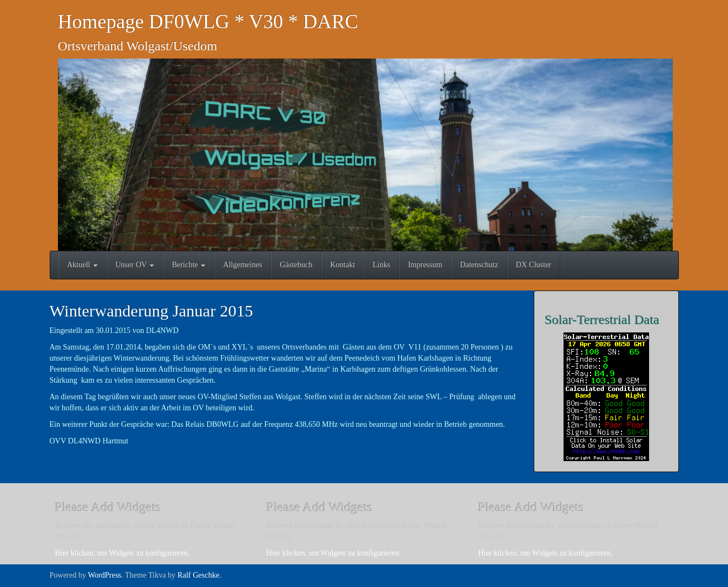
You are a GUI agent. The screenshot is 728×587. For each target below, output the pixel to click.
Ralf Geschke (199, 575)
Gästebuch (296, 265)
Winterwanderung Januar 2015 (152, 311)
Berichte (188, 265)
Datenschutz (479, 265)
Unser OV (135, 265)
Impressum (425, 265)
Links (381, 265)
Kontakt (342, 265)
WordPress (104, 575)
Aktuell (83, 265)
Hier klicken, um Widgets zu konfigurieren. (123, 553)
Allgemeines (243, 265)
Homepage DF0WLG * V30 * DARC (208, 22)
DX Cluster (534, 265)
